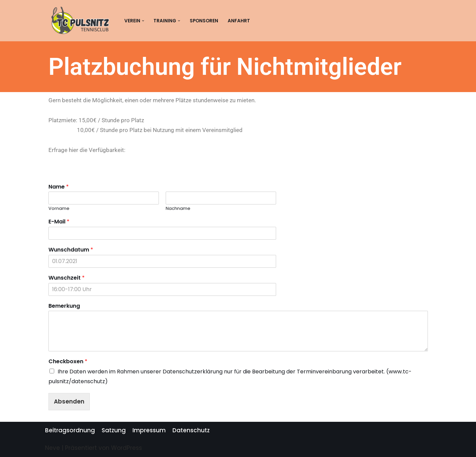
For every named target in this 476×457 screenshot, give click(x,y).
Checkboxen (68, 362)
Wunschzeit (67, 278)
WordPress (127, 448)
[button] (143, 21)
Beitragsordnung (70, 430)
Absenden (69, 401)
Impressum (149, 430)
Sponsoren (204, 21)
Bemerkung (64, 306)
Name (59, 187)
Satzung (114, 430)
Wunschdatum (71, 250)
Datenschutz (191, 430)
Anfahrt (239, 21)
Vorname (59, 209)
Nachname (178, 209)
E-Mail (59, 222)
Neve (53, 448)
